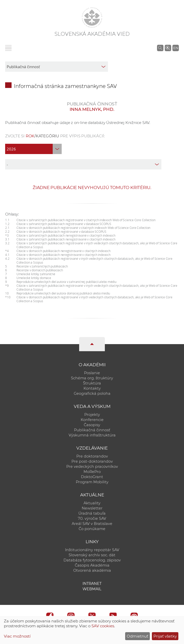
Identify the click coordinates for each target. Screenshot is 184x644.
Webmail (92, 589)
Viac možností (17, 636)
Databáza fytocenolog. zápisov (92, 560)
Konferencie (92, 420)
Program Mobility (92, 482)
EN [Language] (176, 48)
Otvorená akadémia (92, 570)
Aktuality (92, 503)
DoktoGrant (92, 477)
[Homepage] (92, 17)
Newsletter (92, 508)
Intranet (92, 584)
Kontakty (92, 388)
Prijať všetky (165, 636)
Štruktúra (92, 383)
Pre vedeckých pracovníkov (92, 467)
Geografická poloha (92, 393)
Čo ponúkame (92, 529)
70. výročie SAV (92, 518)
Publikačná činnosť (92, 430)
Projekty (92, 415)
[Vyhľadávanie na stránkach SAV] (160, 48)
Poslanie (92, 373)
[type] (83, 164)
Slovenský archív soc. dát (92, 555)
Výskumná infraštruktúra (92, 435)
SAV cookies (103, 626)
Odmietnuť (137, 636)
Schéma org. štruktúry (92, 378)
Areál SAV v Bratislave (92, 524)
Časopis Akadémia (92, 565)
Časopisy (92, 425)
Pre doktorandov (92, 456)
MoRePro (92, 472)
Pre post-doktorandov (92, 461)
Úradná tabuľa (92, 513)
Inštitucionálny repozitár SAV (92, 550)
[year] (33, 149)
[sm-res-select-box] (57, 67)
